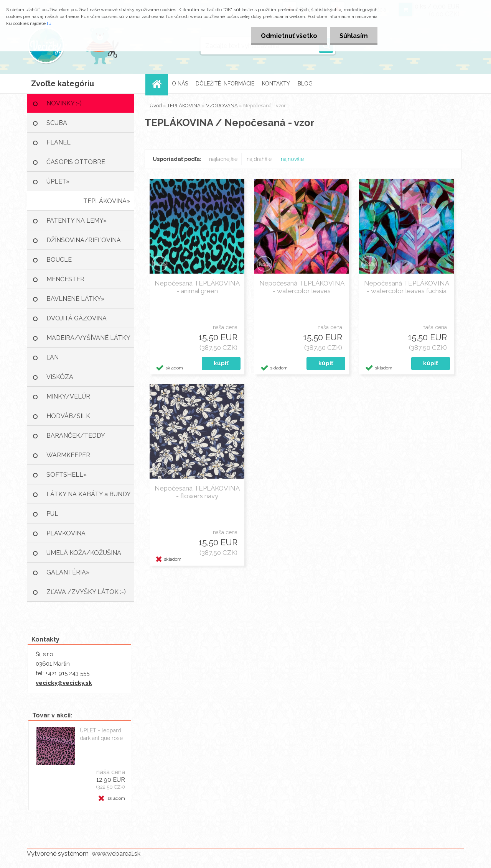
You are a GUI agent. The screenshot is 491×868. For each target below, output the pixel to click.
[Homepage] (159, 84)
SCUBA (57, 123)
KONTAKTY (276, 84)
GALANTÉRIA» (68, 572)
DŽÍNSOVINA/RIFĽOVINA (84, 240)
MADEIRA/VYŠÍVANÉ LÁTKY (88, 338)
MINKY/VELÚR (68, 396)
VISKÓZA (60, 377)
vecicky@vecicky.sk (64, 683)
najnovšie (292, 159)
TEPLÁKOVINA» (107, 201)
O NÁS (180, 84)
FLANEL (58, 142)
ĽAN (53, 357)
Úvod (156, 106)
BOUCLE (59, 260)
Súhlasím (354, 36)
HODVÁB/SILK (68, 416)
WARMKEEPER (68, 455)
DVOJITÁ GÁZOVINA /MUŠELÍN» (77, 321)
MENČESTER (65, 279)
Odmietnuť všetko (289, 36)
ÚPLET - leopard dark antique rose (101, 734)
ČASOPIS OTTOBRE (76, 162)
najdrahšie (259, 159)
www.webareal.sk (116, 854)
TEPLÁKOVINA (184, 106)
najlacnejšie (223, 159)
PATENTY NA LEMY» (77, 221)
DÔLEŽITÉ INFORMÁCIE (225, 84)
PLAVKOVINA (66, 533)
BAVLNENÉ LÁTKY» (75, 299)
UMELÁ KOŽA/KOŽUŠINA (84, 553)
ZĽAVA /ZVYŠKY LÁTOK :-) (86, 592)
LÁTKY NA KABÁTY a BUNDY (89, 494)
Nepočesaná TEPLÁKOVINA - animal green (197, 287)
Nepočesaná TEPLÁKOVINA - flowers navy (197, 492)
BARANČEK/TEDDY (76, 436)
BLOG (305, 84)
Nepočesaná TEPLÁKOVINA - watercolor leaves (302, 287)
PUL (52, 514)
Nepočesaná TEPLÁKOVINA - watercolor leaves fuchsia (407, 287)
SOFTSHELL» (67, 475)
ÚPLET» (58, 181)
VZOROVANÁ (222, 106)
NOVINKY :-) (64, 103)
